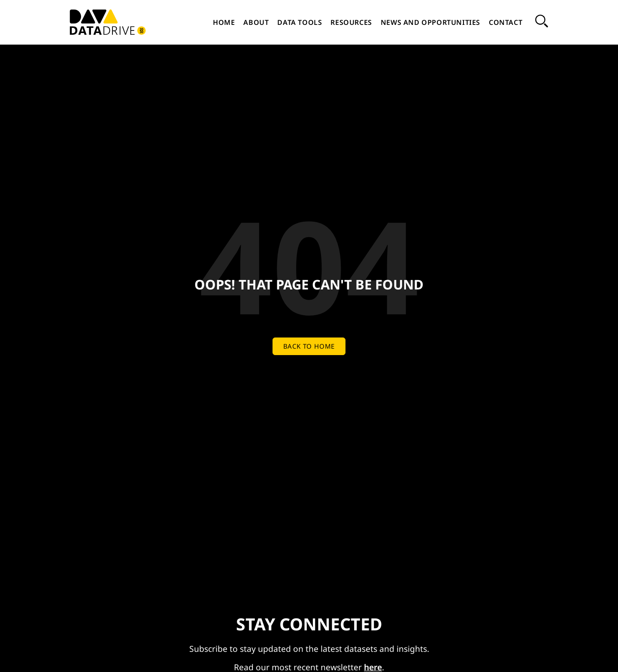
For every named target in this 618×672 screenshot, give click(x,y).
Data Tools (300, 22)
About (256, 22)
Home (224, 22)
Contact (506, 22)
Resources (351, 22)
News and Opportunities (430, 22)
